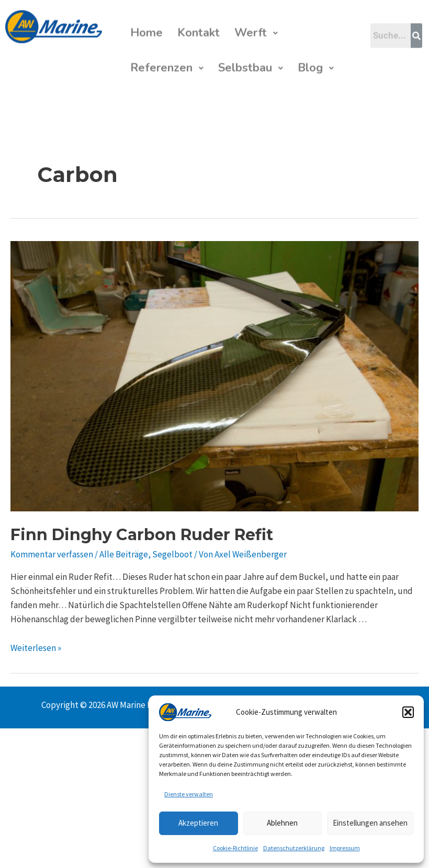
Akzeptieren (198, 823)
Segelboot (172, 554)
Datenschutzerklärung (294, 848)
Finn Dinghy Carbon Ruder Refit (142, 535)
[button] (408, 712)
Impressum (345, 848)
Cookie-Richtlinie (235, 848)
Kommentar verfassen (52, 554)
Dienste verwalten (189, 794)
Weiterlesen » (36, 648)
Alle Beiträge (124, 554)
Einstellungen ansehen (370, 823)
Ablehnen (282, 823)
